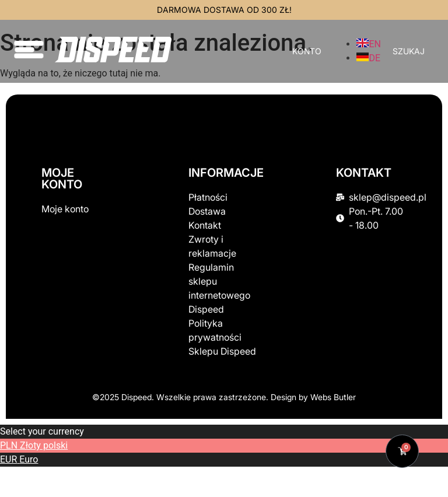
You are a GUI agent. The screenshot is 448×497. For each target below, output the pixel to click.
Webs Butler (333, 397)
